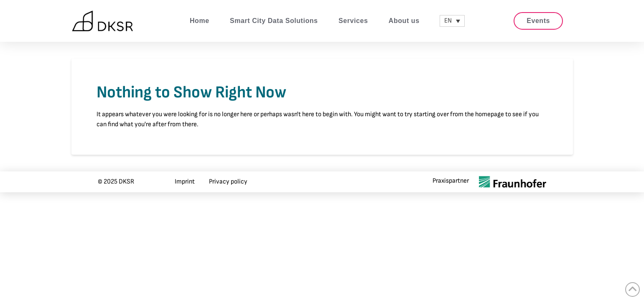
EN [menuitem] (448, 21)
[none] (452, 21)
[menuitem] (452, 21)
